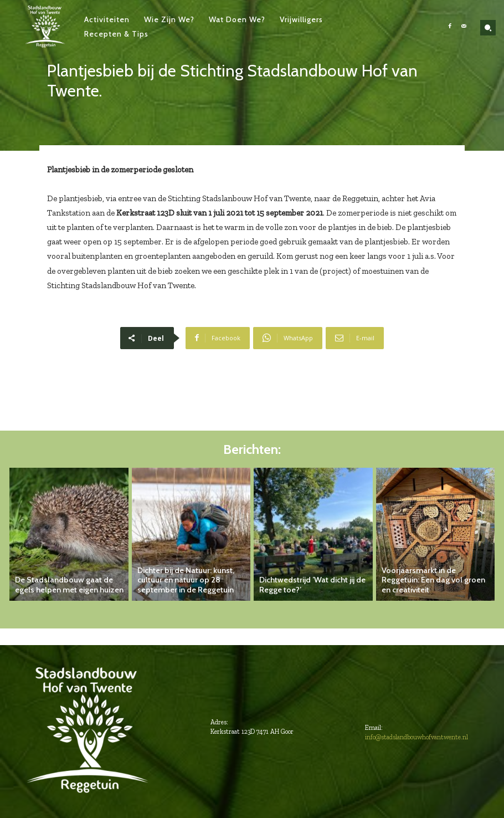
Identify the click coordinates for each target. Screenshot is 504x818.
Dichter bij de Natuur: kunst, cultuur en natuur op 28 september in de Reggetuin (183, 581)
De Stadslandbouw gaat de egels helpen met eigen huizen (70, 586)
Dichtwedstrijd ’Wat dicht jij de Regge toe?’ (310, 586)
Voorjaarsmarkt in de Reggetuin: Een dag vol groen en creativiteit (435, 586)
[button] (488, 28)
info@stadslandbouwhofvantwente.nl (416, 737)
